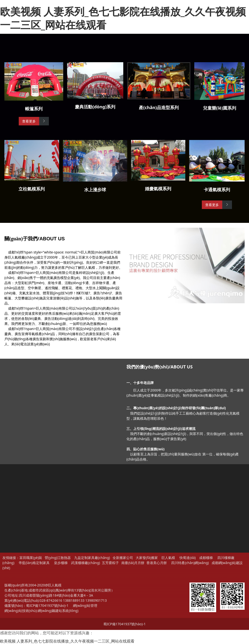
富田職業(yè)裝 (31, 558)
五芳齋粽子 (110, 563)
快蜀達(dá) (188, 558)
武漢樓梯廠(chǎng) (85, 563)
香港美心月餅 (157, 563)
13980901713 (96, 600)
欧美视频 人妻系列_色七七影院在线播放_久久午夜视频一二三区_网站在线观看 (123, 18)
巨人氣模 (169, 558)
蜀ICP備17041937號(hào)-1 (47, 605)
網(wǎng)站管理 (85, 605)
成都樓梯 (206, 558)
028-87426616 (51, 600)
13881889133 (74, 600)
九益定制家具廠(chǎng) (92, 558)
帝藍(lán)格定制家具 (34, 563)
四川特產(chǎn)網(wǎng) (189, 563)
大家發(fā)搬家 (147, 558)
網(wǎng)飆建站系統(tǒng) (58, 611)
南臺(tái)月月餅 (133, 563)
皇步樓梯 (61, 563)
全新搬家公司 (123, 558)
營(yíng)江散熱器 (58, 558)
